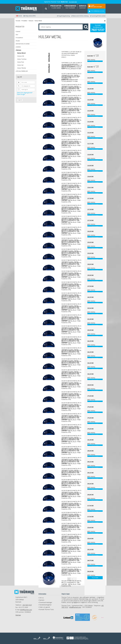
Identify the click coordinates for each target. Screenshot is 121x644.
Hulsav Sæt (20, 65)
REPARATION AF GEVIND (23, 44)
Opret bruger (21, 94)
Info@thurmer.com (26, 610)
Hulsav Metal (21, 53)
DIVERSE (18, 47)
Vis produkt (95, 578)
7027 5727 (98, 30)
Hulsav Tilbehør (22, 68)
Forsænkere (19, 38)
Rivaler (18, 41)
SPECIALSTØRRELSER (22, 71)
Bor (17, 35)
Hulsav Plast (21, 62)
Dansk (19, 16)
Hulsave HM (21, 56)
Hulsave (18, 50)
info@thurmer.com (75, 607)
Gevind (18, 31)
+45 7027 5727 (27, 605)
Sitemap (18, 615)
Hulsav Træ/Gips (22, 59)
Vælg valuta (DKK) (30, 16)
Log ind (20, 100)
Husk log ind (25, 90)
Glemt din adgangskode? (25, 93)
